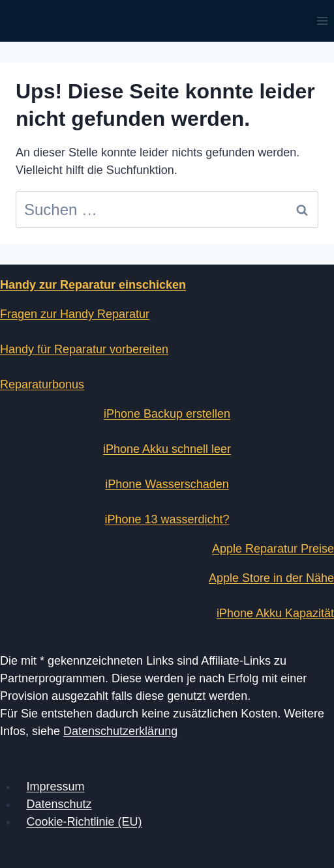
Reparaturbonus (42, 384)
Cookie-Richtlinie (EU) (84, 822)
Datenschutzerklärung (120, 731)
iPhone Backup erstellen (167, 414)
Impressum (56, 787)
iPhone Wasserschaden (167, 484)
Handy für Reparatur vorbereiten (84, 349)
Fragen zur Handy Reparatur (75, 314)
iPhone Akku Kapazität (275, 613)
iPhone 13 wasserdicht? (167, 519)
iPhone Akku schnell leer (167, 449)
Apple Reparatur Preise (273, 549)
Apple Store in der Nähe (271, 578)
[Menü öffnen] (322, 21)
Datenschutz (59, 804)
